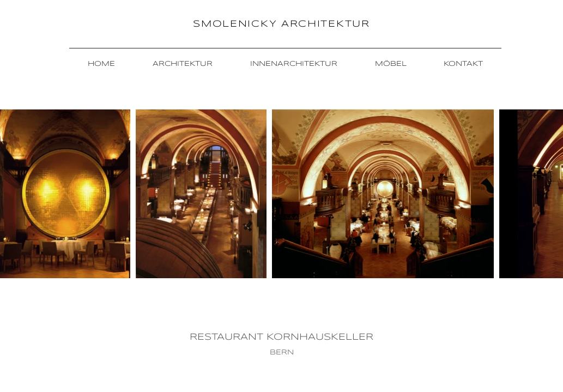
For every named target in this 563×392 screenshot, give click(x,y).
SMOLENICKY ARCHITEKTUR (281, 24)
